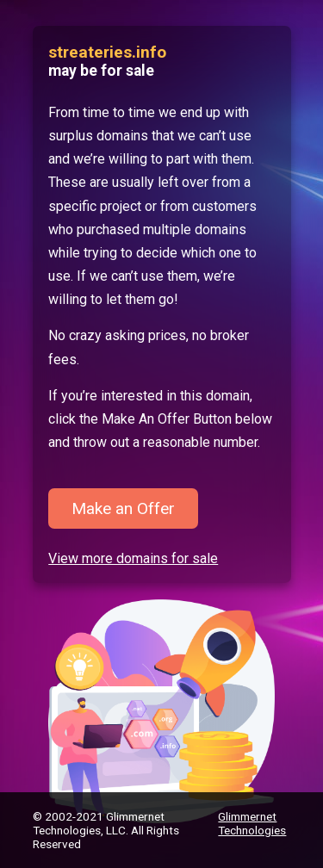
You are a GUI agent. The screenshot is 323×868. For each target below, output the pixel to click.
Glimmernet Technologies (252, 823)
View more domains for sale (133, 558)
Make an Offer (123, 508)
